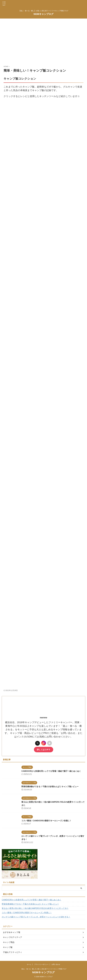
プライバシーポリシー (41, 964)
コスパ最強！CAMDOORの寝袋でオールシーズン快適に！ (42, 821)
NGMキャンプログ (43, 14)
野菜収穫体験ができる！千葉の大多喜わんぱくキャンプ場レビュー (46, 787)
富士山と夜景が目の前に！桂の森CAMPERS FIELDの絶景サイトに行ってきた (35, 908)
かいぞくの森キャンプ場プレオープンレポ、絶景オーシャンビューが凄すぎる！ (36, 917)
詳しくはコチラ (44, 750)
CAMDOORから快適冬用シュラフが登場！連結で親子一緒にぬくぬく (47, 771)
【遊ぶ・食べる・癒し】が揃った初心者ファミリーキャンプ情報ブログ (44, 969)
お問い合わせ (56, 964)
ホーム (29, 964)
